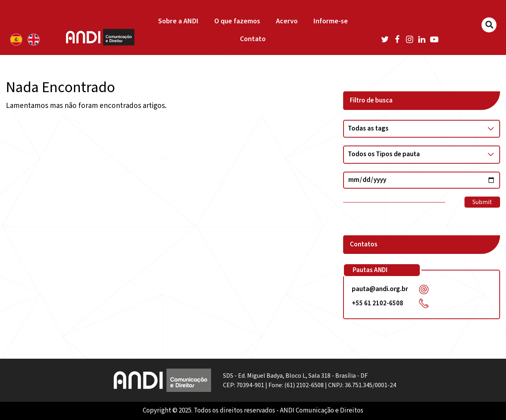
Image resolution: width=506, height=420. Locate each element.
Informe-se (331, 21)
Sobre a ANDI (178, 21)
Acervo (287, 21)
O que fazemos (237, 21)
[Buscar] (489, 25)
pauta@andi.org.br (380, 289)
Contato (253, 39)
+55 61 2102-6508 (378, 303)
